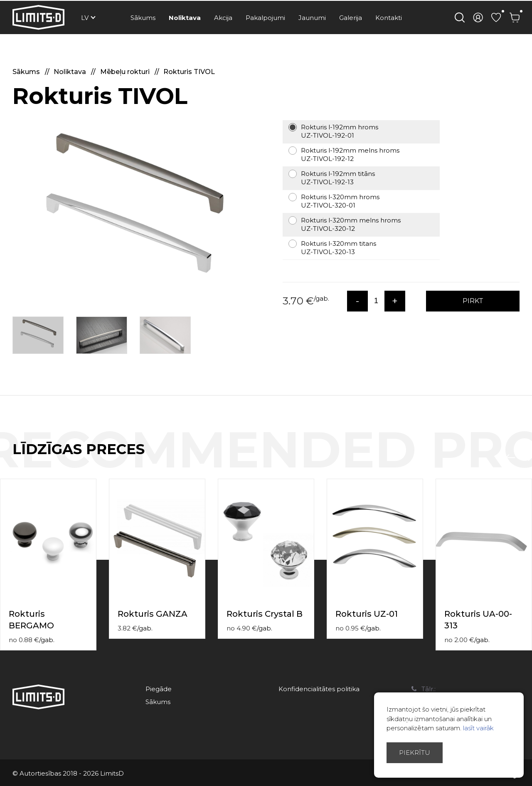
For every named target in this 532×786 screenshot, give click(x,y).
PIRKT (473, 301)
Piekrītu (415, 753)
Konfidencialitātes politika (319, 689)
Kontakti (389, 18)
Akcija (223, 18)
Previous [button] (510, 458)
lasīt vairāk (478, 728)
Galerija (351, 18)
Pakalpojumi (265, 18)
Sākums (143, 18)
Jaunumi (312, 18)
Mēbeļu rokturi (126, 72)
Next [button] (527, 458)
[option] (133, 210)
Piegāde (159, 689)
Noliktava (185, 18)
